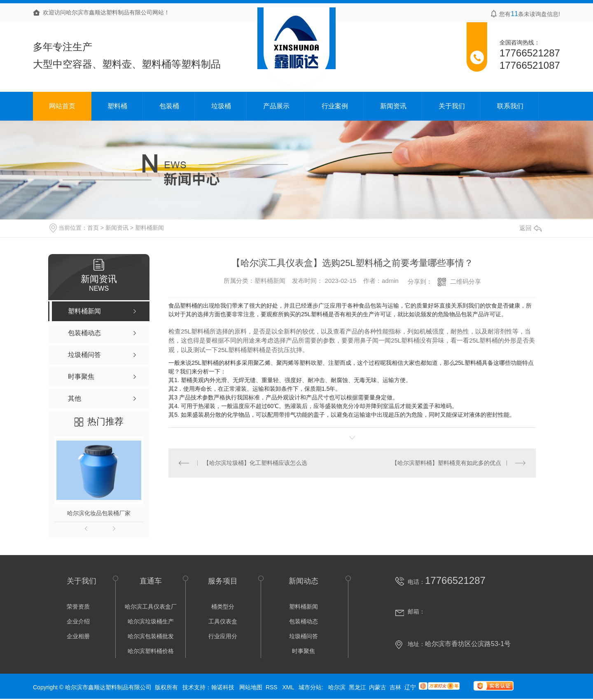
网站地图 (251, 687)
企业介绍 (78, 621)
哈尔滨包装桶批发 (151, 636)
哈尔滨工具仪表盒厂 (151, 607)
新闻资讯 (393, 106)
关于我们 (452, 106)
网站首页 (62, 106)
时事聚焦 (304, 651)
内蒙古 (378, 687)
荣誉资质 (78, 607)
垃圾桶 (221, 106)
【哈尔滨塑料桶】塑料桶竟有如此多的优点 (446, 463)
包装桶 (169, 106)
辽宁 (410, 687)
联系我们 (510, 106)
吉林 (395, 687)
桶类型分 (223, 607)
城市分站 (310, 687)
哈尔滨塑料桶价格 (151, 651)
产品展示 (276, 106)
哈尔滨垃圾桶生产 (151, 621)
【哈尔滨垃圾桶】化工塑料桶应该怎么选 (255, 463)
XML (289, 687)
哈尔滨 (337, 687)
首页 (93, 228)
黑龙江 (357, 687)
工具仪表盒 (223, 621)
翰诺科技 (223, 687)
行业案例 (335, 106)
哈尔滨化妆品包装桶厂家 (99, 513)
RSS (272, 687)
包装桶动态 (304, 621)
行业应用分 (223, 636)
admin (390, 281)
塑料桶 (117, 106)
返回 (530, 228)
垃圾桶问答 (304, 636)
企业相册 (78, 636)
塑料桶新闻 (149, 228)
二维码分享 (466, 281)
